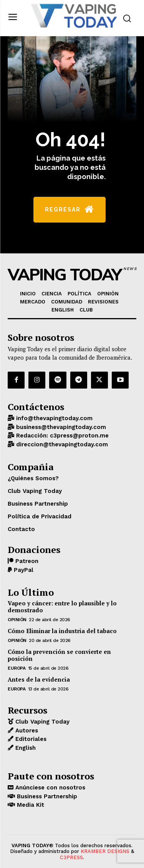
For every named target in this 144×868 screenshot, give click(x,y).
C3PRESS (71, 857)
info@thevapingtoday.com (53, 418)
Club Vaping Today (41, 722)
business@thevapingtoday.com (60, 427)
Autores (26, 731)
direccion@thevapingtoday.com (61, 444)
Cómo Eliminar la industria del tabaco (62, 631)
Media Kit (30, 805)
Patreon (26, 561)
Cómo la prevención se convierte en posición (59, 655)
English (25, 748)
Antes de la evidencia (39, 679)
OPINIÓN (17, 620)
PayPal (23, 570)
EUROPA (17, 668)
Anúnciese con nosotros (49, 788)
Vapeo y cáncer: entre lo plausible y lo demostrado (62, 607)
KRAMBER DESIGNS (105, 851)
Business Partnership (46, 796)
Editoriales (30, 739)
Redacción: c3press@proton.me (61, 436)
